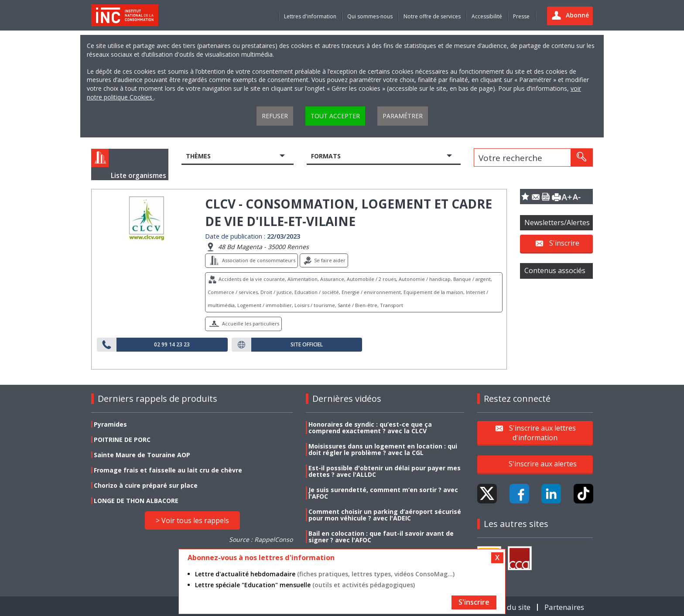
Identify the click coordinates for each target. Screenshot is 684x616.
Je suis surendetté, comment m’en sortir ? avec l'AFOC (383, 493)
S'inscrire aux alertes (543, 464)
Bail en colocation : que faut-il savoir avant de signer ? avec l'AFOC (381, 537)
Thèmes (198, 156)
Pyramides (110, 424)
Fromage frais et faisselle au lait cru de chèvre (168, 470)
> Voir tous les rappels (192, 520)
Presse (521, 16)
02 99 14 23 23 (172, 345)
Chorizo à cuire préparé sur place (146, 485)
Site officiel (307, 345)
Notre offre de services (432, 16)
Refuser (275, 116)
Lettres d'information (310, 16)
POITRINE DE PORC (122, 440)
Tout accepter (335, 116)
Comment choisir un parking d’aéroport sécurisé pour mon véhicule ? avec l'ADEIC (385, 515)
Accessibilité (487, 16)
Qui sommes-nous (370, 16)
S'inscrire (564, 243)
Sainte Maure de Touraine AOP (142, 455)
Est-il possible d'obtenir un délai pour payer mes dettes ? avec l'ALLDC (385, 471)
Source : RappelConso (261, 539)
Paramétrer (403, 116)
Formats (326, 156)
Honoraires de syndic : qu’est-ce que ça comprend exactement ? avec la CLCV (370, 428)
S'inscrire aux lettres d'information (542, 432)
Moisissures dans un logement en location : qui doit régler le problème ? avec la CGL (383, 449)
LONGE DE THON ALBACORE (136, 501)
